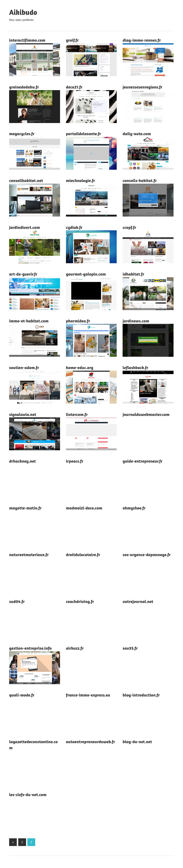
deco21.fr (74, 87)
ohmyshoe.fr (134, 508)
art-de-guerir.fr (23, 274)
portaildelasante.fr (84, 134)
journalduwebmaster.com (146, 414)
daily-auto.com (137, 134)
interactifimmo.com (27, 40)
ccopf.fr (129, 227)
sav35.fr (130, 648)
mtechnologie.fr (81, 181)
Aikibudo (23, 12)
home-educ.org (80, 368)
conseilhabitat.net (26, 181)
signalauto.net (23, 414)
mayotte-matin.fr (25, 508)
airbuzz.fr (75, 648)
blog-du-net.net (137, 742)
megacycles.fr (22, 134)
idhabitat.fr (133, 274)
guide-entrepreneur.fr (143, 461)
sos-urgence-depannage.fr (147, 555)
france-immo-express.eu (88, 695)
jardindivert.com (24, 227)
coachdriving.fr (80, 601)
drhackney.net (22, 461)
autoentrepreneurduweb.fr (91, 742)
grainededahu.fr (24, 87)
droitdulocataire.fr (83, 555)
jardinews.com (136, 321)
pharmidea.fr (78, 321)
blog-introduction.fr (141, 695)
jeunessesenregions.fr (142, 87)
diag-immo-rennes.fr (142, 40)
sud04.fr (17, 601)
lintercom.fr (77, 414)
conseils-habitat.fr (140, 181)
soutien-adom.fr (24, 368)
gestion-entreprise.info (30, 648)
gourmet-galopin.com (86, 274)
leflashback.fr (135, 368)
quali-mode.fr (22, 695)
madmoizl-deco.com (84, 508)
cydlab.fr (74, 227)
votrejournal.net (138, 601)
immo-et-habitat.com (29, 321)
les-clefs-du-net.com (28, 795)
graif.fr (72, 40)
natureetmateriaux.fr (29, 555)
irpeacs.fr (75, 461)
